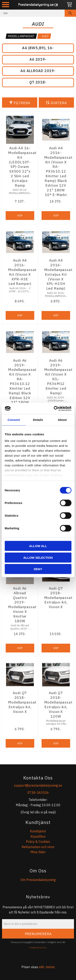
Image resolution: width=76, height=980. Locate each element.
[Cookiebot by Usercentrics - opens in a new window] (54, 408)
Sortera (59, 103)
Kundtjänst (38, 831)
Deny (38, 569)
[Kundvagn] (69, 5)
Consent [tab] (14, 420)
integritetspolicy (38, 948)
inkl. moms (47, 967)
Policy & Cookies (38, 842)
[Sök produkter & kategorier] (32, 13)
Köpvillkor (38, 836)
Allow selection (38, 557)
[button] (6, 5)
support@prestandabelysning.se (38, 785)
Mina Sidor (38, 852)
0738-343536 (38, 793)
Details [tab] (38, 420)
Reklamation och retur (38, 847)
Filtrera (22, 103)
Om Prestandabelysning (38, 880)
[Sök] (70, 13)
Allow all (38, 546)
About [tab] (62, 420)
